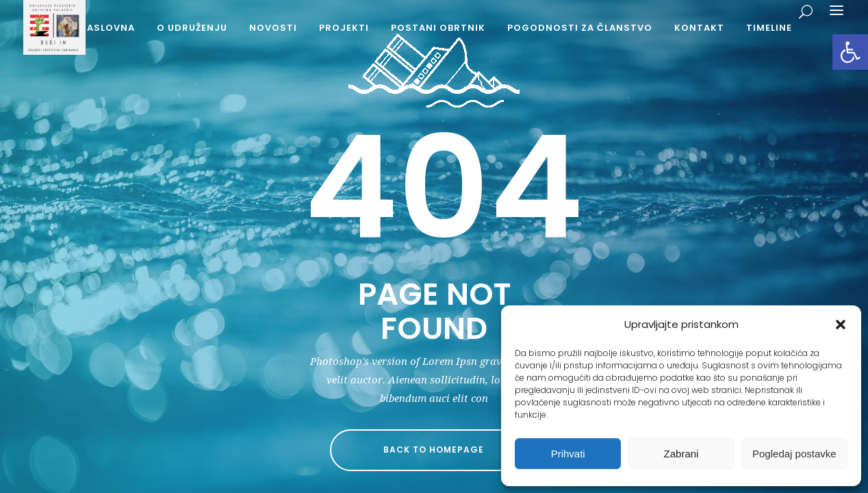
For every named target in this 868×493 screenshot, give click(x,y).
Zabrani (681, 454)
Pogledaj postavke (794, 454)
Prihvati (568, 454)
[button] (850, 52)
